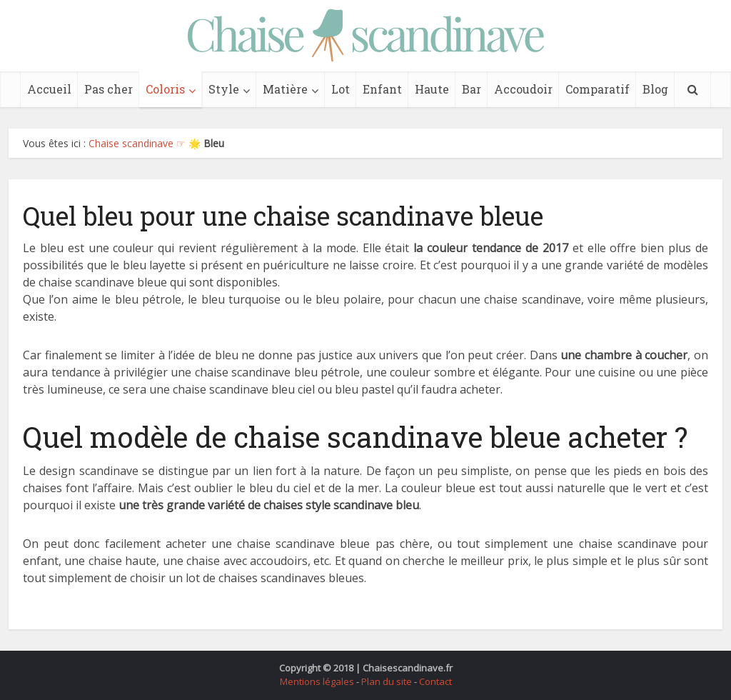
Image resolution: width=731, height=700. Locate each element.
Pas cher (109, 89)
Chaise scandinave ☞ (137, 143)
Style (224, 89)
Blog (655, 89)
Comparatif (598, 89)
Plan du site (387, 681)
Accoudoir (523, 89)
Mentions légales (317, 681)
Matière (285, 89)
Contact (435, 681)
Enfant (382, 89)
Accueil (49, 89)
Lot (341, 89)
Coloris (165, 89)
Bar (472, 89)
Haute (432, 89)
